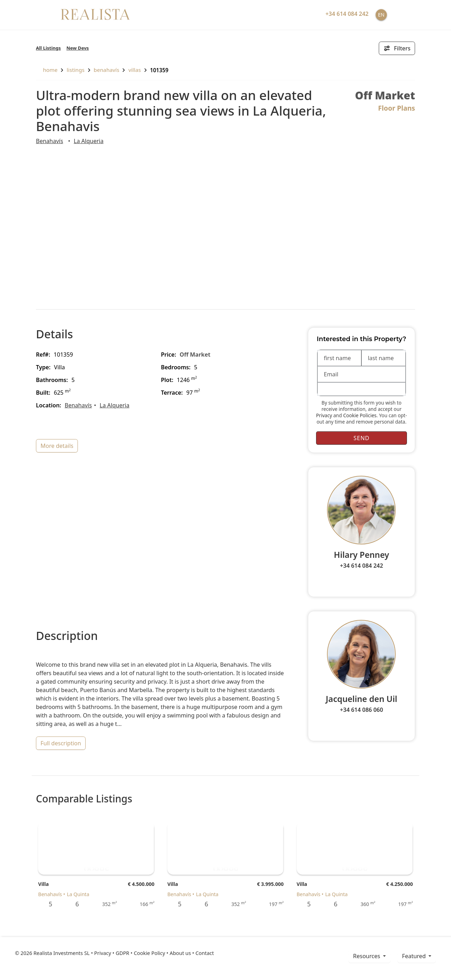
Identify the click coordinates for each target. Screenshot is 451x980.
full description (61, 743)
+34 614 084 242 (362, 566)
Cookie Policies (360, 415)
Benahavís (107, 70)
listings (76, 70)
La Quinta (78, 894)
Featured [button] (415, 956)
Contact (205, 953)
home (47, 70)
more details (57, 446)
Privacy (324, 415)
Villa (43, 884)
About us (180, 953)
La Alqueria (88, 141)
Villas (134, 70)
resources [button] (367, 956)
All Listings (48, 48)
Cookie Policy (150, 953)
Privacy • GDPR (112, 953)
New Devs (78, 48)
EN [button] (381, 15)
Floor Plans (397, 108)
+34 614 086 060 (362, 710)
